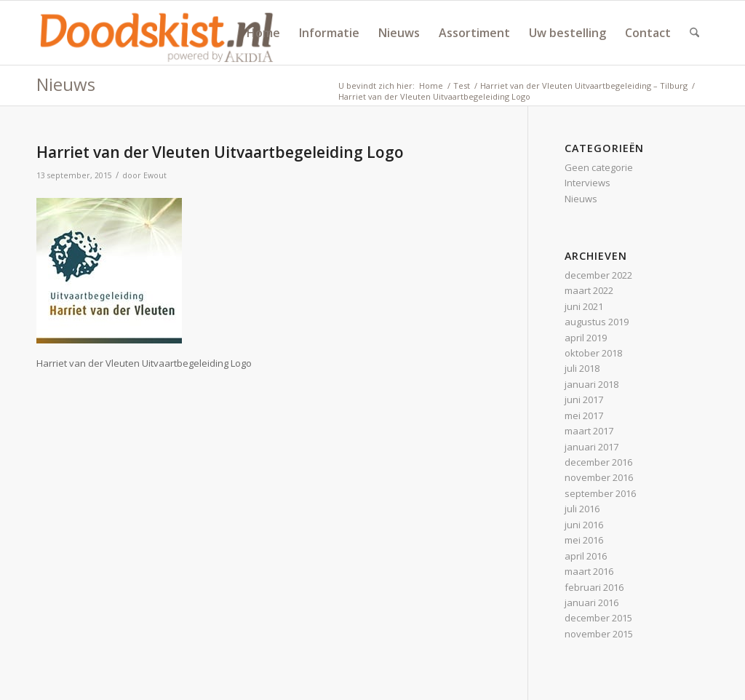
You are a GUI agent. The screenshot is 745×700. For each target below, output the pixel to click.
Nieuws (66, 84)
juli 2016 (582, 509)
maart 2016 (589, 571)
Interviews (587, 183)
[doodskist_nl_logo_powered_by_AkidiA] (157, 33)
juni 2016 (584, 525)
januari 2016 (591, 602)
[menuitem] (263, 33)
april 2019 (586, 338)
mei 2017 (584, 415)
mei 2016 (584, 540)
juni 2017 (584, 399)
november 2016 (599, 477)
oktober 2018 (593, 353)
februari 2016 (594, 587)
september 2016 (600, 493)
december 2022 (598, 275)
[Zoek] (694, 33)
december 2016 (598, 462)
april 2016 (586, 556)
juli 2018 (582, 368)
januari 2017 (591, 447)
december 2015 (598, 618)
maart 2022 (589, 290)
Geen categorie (599, 167)
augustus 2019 (597, 322)
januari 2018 (591, 384)
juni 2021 (584, 306)
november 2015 (599, 634)
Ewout (155, 175)
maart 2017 (589, 431)
